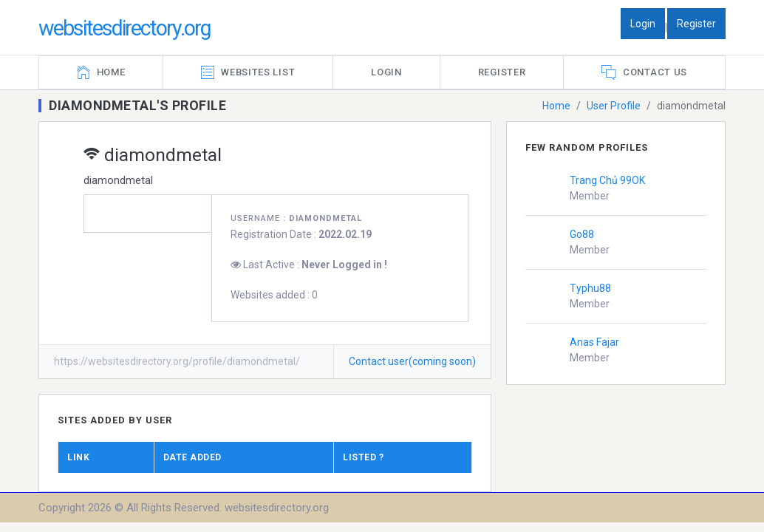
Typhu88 (590, 288)
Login (643, 24)
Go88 (582, 234)
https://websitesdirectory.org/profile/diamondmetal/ (177, 361)
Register (696, 24)
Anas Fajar (594, 342)
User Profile (614, 106)
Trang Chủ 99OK (607, 180)
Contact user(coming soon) (412, 361)
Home (556, 106)
